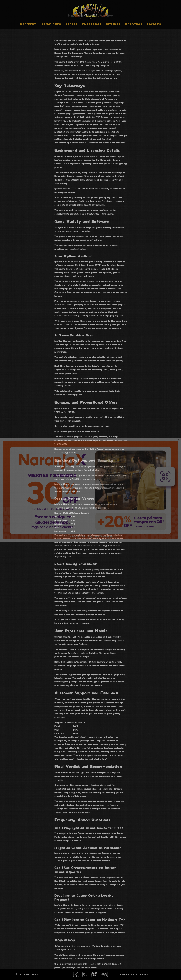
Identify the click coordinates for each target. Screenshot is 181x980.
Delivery (28, 24)
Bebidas (113, 24)
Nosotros (134, 24)
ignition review (109, 78)
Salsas (71, 24)
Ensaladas (92, 24)
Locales (154, 24)
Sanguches (51, 24)
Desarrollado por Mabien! (134, 974)
